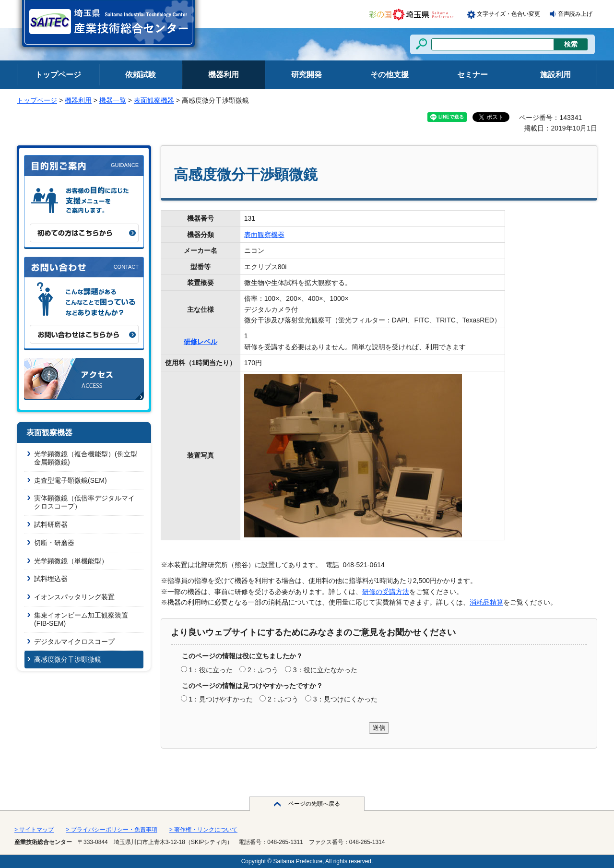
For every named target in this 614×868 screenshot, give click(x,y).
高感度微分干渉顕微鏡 (68, 659)
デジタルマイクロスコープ (74, 642)
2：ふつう (263, 670)
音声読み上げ (575, 14)
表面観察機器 (154, 100)
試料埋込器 (51, 579)
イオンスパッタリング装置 (74, 597)
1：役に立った (211, 670)
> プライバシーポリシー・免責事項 (111, 830)
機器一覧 (113, 100)
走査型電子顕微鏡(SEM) (71, 480)
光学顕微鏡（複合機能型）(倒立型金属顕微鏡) (86, 458)
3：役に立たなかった (325, 670)
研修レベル (201, 342)
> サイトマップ (34, 830)
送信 (379, 728)
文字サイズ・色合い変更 (508, 14)
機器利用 (78, 100)
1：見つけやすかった (221, 699)
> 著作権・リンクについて (203, 830)
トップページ (37, 100)
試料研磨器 (51, 524)
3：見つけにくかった (345, 699)
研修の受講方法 (386, 592)
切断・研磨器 (54, 543)
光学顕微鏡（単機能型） (71, 561)
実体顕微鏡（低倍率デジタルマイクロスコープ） (84, 502)
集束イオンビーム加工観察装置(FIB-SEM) (81, 619)
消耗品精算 (486, 602)
